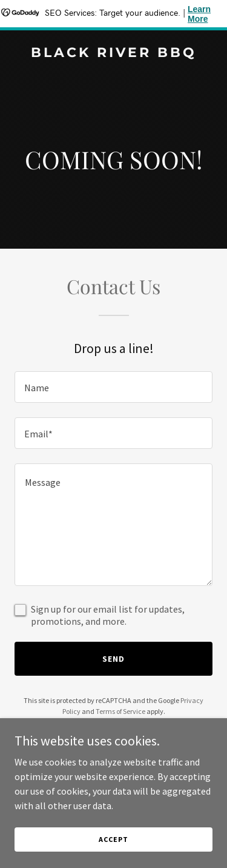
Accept (113, 839)
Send (113, 659)
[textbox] (113, 387)
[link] (113, 53)
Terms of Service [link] (120, 711)
